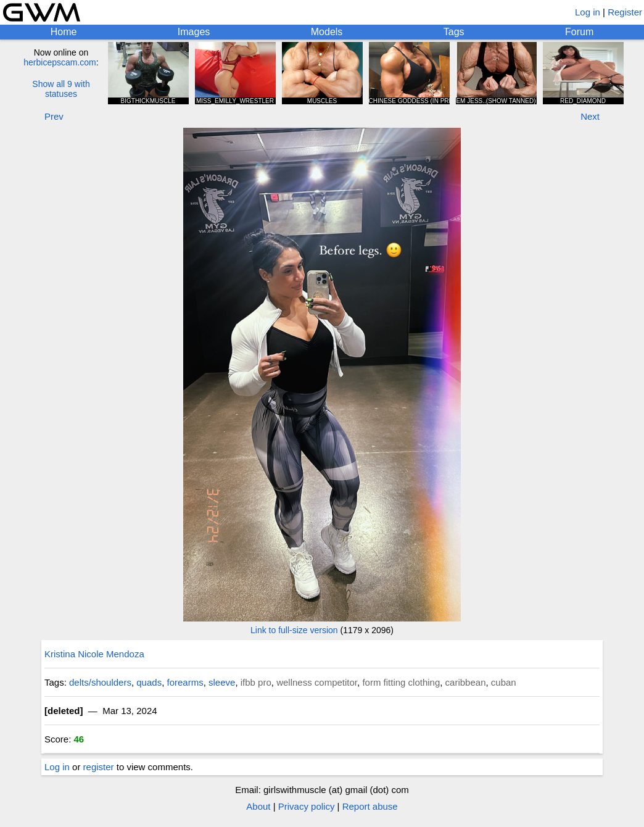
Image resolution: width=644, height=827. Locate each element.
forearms (185, 682)
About (258, 806)
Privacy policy (307, 806)
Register (625, 12)
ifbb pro (256, 682)
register (99, 767)
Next (590, 116)
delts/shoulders (100, 682)
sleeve (222, 682)
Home (64, 32)
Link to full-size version (294, 630)
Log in (588, 12)
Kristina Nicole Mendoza (94, 654)
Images (194, 32)
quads (149, 682)
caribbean (466, 682)
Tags (454, 32)
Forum (579, 32)
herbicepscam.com (60, 62)
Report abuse (370, 806)
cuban (504, 682)
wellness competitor (317, 682)
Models (327, 32)
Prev (54, 116)
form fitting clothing (401, 682)
